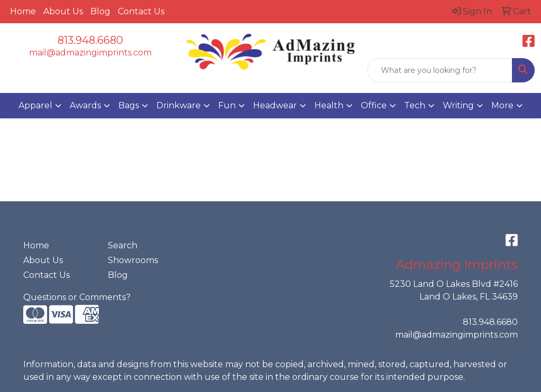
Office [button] (374, 105)
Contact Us (141, 11)
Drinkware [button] (179, 105)
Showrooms (133, 260)
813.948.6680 (90, 40)
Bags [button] (129, 105)
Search (123, 245)
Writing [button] (458, 105)
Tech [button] (415, 105)
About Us (63, 11)
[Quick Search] (440, 70)
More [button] (502, 105)
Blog (100, 11)
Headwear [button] (275, 105)
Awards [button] (85, 105)
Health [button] (329, 105)
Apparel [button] (35, 105)
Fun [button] (227, 105)
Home (23, 11)
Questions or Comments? (77, 297)
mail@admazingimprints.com (90, 53)
